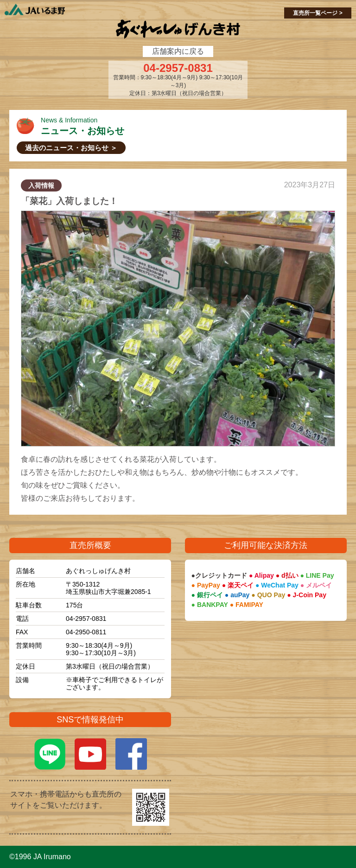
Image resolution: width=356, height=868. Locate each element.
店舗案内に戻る (178, 51)
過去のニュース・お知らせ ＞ (71, 148)
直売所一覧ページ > (318, 13)
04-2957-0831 (178, 68)
